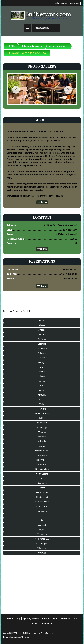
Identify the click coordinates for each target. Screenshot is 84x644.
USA (12, 46)
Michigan (42, 418)
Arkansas (42, 334)
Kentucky (42, 395)
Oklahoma (42, 483)
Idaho (42, 372)
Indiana (42, 381)
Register (64, 3)
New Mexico (42, 460)
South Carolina (42, 502)
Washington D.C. (42, 539)
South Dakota (42, 506)
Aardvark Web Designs (21, 637)
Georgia (42, 362)
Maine (42, 404)
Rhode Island (42, 497)
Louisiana (42, 399)
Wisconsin (42, 548)
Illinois (42, 376)
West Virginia (42, 543)
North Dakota (42, 474)
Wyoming (42, 553)
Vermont (42, 525)
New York (42, 464)
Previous (16, 90)
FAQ (18, 619)
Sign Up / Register (31, 619)
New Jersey (42, 455)
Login (57, 3)
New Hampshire (42, 451)
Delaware (42, 353)
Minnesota (42, 423)
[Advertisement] (42, 582)
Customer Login (50, 619)
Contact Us (65, 619)
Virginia (42, 530)
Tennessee (42, 511)
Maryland (42, 409)
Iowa (42, 386)
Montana (42, 437)
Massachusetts (32, 46)
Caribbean (47, 624)
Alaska (42, 325)
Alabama (42, 321)
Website (42, 202)
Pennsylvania (42, 492)
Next (68, 90)
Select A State (75, 3)
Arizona (42, 330)
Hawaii (42, 367)
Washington (42, 534)
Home (10, 619)
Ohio (42, 478)
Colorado (42, 344)
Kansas (42, 390)
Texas (42, 516)
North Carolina (42, 469)
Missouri (42, 432)
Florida (42, 358)
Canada (36, 624)
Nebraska (42, 441)
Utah (42, 520)
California (42, 339)
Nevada (42, 446)
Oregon (42, 488)
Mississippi (42, 427)
